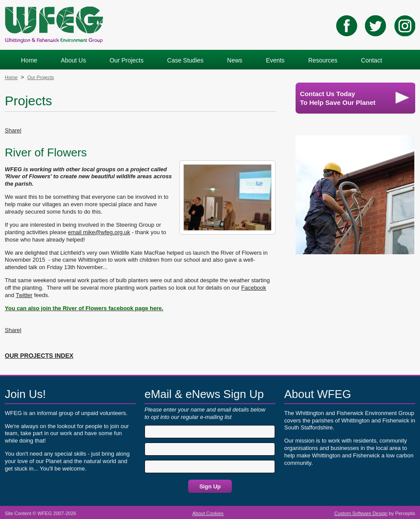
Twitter (24, 295)
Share (12, 130)
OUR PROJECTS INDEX (39, 356)
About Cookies (208, 513)
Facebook (253, 288)
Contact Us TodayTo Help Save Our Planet (355, 98)
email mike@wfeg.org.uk (99, 232)
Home (11, 77)
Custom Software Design (361, 513)
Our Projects (40, 77)
